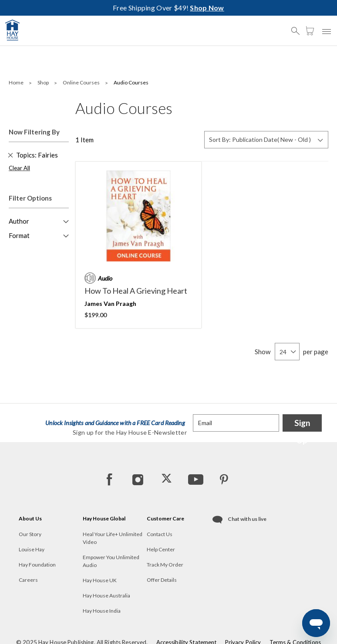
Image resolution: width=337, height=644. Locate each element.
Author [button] (19, 221)
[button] (298, 27)
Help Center (161, 549)
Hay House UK (100, 580)
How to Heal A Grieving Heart (136, 291)
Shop (44, 82)
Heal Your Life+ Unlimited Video (113, 538)
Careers (28, 580)
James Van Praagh (110, 304)
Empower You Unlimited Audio (111, 561)
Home (17, 82)
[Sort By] (266, 140)
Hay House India (102, 611)
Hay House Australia (106, 595)
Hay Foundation (37, 565)
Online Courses (82, 82)
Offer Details (162, 580)
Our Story (30, 534)
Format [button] (19, 235)
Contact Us (160, 534)
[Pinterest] (224, 479)
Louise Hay (32, 549)
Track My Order (165, 565)
